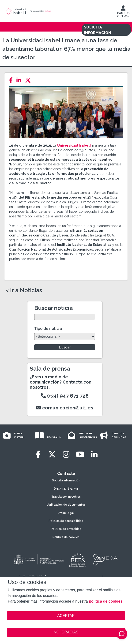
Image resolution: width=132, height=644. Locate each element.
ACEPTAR (66, 616)
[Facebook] (12, 80)
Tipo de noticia (48, 329)
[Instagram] (66, 454)
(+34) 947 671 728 (65, 396)
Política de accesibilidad (66, 521)
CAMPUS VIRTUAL (123, 12)
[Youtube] (80, 454)
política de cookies (106, 601)
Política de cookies (66, 537)
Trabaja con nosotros (66, 497)
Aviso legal (66, 513)
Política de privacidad (66, 529)
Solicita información (66, 480)
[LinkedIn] (20, 80)
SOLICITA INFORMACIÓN (98, 30)
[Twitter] (29, 80)
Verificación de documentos (66, 505)
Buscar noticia (53, 308)
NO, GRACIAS (66, 632)
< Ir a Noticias (24, 290)
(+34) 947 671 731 (66, 489)
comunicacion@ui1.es (65, 408)
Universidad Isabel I (74, 145)
